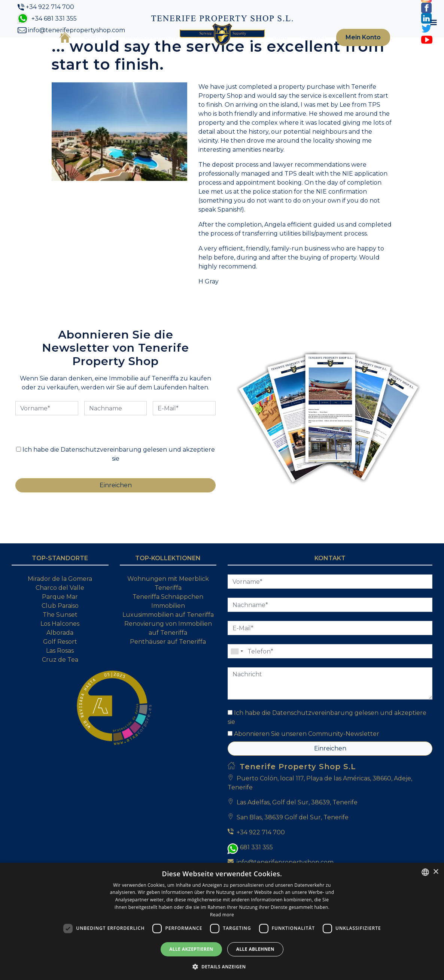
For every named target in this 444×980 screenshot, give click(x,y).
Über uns (86, 50)
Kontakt (302, 50)
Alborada (60, 678)
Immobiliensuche (140, 50)
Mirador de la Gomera (60, 624)
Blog (269, 50)
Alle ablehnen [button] (255, 949)
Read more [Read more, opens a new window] (222, 915)
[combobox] (425, 872)
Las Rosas (60, 696)
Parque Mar (60, 642)
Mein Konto (353, 50)
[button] (222, 967)
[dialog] (222, 921)
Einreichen (330, 794)
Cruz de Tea (60, 705)
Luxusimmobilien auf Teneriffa (168, 660)
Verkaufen (232, 50)
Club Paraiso (60, 651)
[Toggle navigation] (399, 50)
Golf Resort (60, 687)
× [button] (436, 872)
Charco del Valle (60, 633)
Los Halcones (60, 669)
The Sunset (60, 660)
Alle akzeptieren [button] (191, 949)
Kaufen (191, 50)
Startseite (53, 49)
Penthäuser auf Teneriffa (168, 687)
